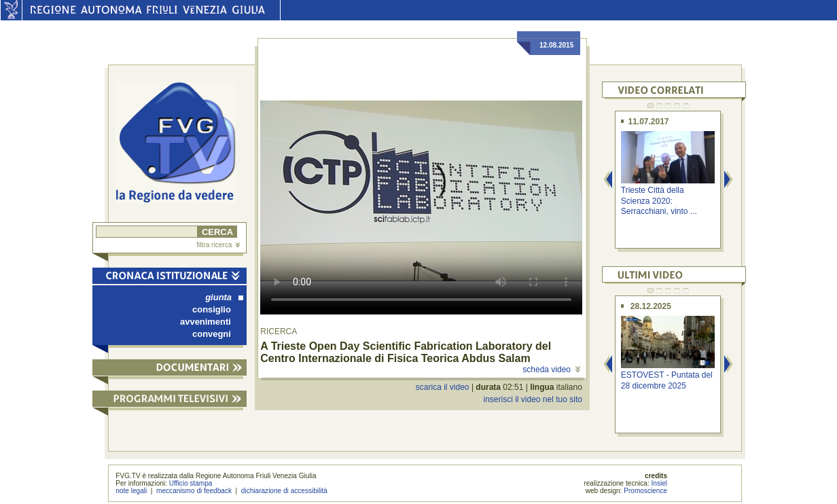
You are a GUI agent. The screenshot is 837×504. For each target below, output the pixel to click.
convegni (212, 334)
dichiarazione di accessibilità (284, 491)
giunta (224, 297)
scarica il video (443, 387)
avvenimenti (206, 322)
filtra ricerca (218, 245)
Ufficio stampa (191, 483)
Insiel (660, 483)
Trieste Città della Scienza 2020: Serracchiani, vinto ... (659, 201)
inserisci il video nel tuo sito (532, 399)
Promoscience (645, 491)
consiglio (212, 309)
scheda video (551, 370)
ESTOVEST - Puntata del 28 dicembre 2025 (667, 380)
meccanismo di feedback (194, 491)
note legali (131, 491)
